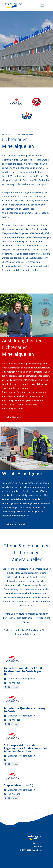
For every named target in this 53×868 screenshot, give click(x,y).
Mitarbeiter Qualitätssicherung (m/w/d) (25, 710)
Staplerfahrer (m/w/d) (19, 785)
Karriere (5, 134)
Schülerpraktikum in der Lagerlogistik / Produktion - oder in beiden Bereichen (26, 748)
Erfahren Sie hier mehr (15, 524)
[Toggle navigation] (42, 5)
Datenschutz (38, 843)
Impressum (38, 847)
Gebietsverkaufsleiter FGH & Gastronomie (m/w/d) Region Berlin (23, 671)
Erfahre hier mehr (13, 417)
